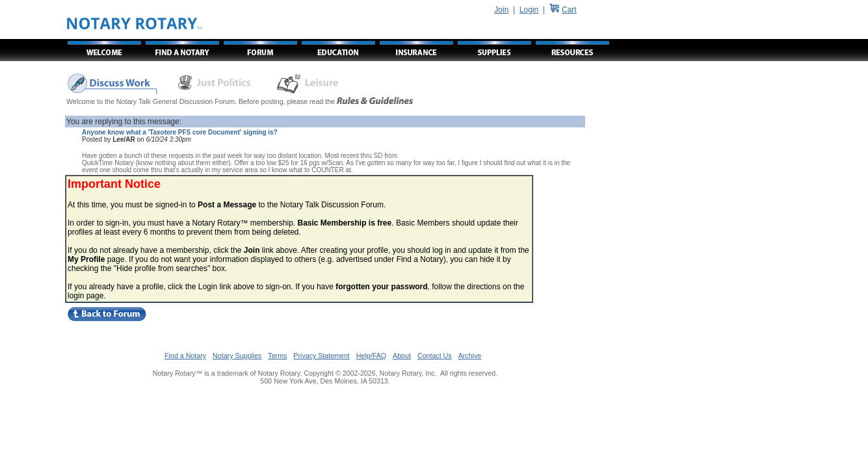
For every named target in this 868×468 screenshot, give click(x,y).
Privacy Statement (321, 356)
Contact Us (435, 356)
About (402, 356)
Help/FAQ (371, 356)
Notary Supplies (237, 356)
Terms (277, 356)
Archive (470, 356)
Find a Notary (185, 356)
